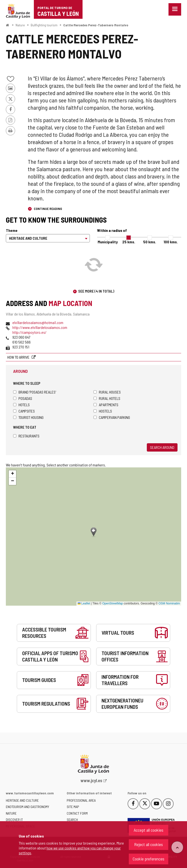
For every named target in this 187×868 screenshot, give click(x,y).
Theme (12, 230)
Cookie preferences (149, 859)
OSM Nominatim (169, 603)
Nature (20, 25)
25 (129, 242)
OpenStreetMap (113, 603)
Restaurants (26, 436)
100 (171, 242)
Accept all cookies (149, 830)
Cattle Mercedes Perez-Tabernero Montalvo (96, 25)
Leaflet (84, 603)
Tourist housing (28, 417)
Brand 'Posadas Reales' (35, 392)
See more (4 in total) (96, 291)
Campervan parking (112, 417)
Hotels (21, 405)
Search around (162, 447)
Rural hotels (107, 398)
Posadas (23, 398)
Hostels (103, 411)
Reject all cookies (149, 844)
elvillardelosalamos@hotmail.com (38, 322)
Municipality (108, 242)
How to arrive (19, 357)
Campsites (24, 411)
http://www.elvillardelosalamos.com (40, 327)
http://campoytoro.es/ (29, 332)
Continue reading (48, 209)
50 (150, 242)
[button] (12, 474)
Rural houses (107, 392)
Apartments (106, 405)
